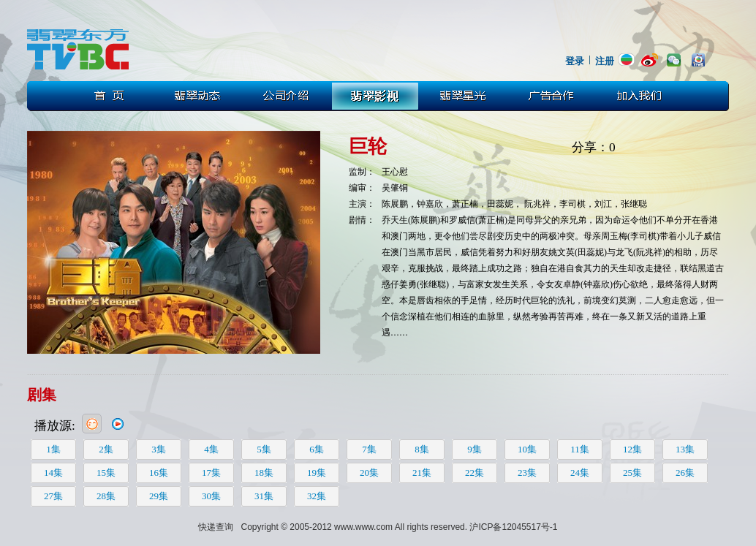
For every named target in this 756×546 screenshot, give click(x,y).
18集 (264, 473)
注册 (605, 61)
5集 (264, 449)
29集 (159, 496)
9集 (475, 449)
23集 (527, 473)
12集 (632, 449)
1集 (53, 449)
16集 (159, 473)
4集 (211, 449)
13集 (685, 449)
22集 (475, 473)
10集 (527, 449)
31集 (264, 496)
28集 (106, 496)
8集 (422, 449)
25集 (632, 473)
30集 (211, 496)
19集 (317, 473)
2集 (106, 449)
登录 (575, 61)
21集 (422, 473)
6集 (317, 449)
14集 (53, 473)
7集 (369, 449)
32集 (317, 496)
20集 (369, 473)
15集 (106, 473)
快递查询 (216, 527)
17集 (211, 473)
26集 (685, 473)
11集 (580, 449)
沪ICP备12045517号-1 (513, 527)
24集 (580, 473)
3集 (159, 449)
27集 (53, 496)
